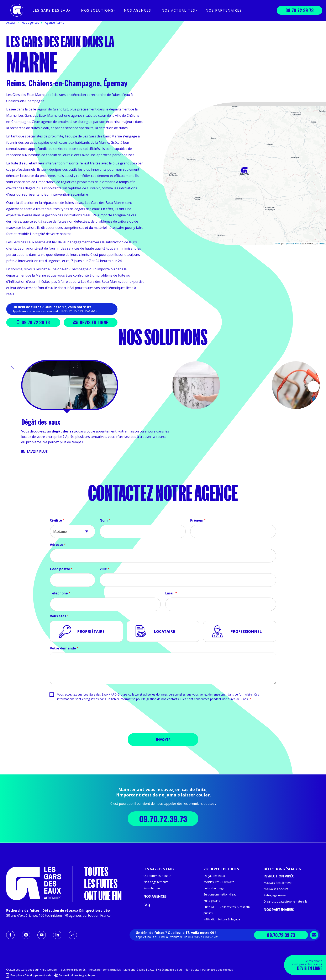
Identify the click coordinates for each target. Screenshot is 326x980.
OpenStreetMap (293, 244)
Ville (103, 569)
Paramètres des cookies (217, 970)
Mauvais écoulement (278, 883)
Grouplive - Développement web (30, 975)
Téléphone (59, 593)
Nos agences (138, 10)
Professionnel (246, 631)
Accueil (11, 23)
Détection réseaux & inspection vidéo (282, 873)
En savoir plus (34, 452)
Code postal (60, 569)
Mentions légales (134, 970)
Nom (104, 520)
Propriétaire (91, 631)
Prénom (197, 520)
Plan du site (192, 970)
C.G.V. (151, 970)
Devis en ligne (91, 322)
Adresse (57, 545)
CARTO (321, 244)
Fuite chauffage (214, 888)
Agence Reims (54, 23)
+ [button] (169, 108)
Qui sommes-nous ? (157, 876)
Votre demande (63, 648)
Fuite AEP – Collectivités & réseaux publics (227, 910)
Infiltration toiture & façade (222, 919)
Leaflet (277, 244)
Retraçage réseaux (276, 895)
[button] (12, 366)
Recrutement (152, 888)
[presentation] (163, 719)
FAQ (147, 905)
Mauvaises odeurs (276, 889)
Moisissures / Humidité (219, 882)
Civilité (56, 520)
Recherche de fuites (221, 869)
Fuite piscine (212, 901)
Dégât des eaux (214, 876)
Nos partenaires (224, 10)
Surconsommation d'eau (220, 894)
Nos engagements (156, 882)
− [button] (169, 114)
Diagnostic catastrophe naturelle (286, 901)
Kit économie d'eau (170, 970)
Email (170, 593)
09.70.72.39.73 (299, 10)
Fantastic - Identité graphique (77, 975)
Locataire (164, 631)
